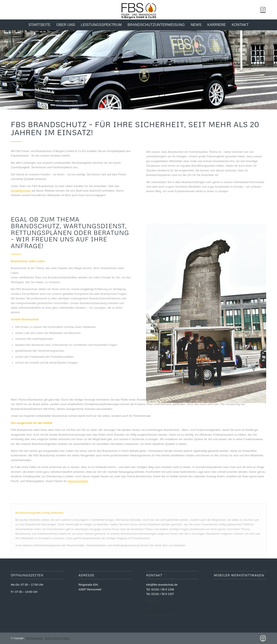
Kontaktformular (21, 193)
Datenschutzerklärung (160, 615)
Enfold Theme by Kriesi (57, 638)
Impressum (153, 601)
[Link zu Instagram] (263, 10)
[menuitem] (39, 25)
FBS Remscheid (34, 638)
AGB (149, 608)
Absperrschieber (78, 481)
